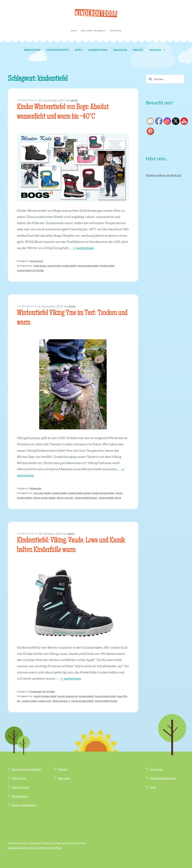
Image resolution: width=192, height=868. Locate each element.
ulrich (74, 100)
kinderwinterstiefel (103, 493)
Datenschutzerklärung (163, 778)
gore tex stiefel (42, 493)
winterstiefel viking (110, 498)
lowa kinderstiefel (105, 696)
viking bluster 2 (61, 701)
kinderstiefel (107, 266)
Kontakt (63, 769)
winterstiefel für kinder (30, 270)
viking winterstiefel (44, 498)
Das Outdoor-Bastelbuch (93, 31)
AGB (153, 787)
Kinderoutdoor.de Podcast (163, 175)
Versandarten (20, 796)
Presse (138, 50)
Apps (79, 50)
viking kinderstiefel (82, 701)
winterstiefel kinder (86, 498)
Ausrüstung (98, 50)
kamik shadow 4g (68, 696)
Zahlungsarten (20, 787)
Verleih (155, 50)
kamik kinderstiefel (45, 696)
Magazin (120, 50)
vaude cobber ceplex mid (36, 701)
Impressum (156, 769)
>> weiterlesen (83, 248)
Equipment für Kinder (42, 691)
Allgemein (36, 488)
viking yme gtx (65, 498)
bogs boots (40, 266)
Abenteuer (32, 50)
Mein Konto (116, 31)
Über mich (64, 778)
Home (73, 31)
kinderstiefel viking (79, 493)
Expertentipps (58, 50)
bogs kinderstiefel (88, 266)
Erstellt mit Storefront (49, 848)
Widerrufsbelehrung (24, 805)
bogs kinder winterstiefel (62, 266)
